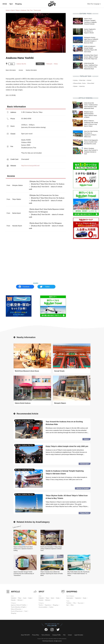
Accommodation (43, 607)
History (56, 64)
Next (63, 34)
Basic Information (11, 70)
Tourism (41, 605)
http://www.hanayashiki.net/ (30, 166)
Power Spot (82, 80)
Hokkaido (13, 598)
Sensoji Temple (59, 371)
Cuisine (51, 607)
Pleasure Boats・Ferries (80, 83)
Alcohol (89, 80)
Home (8, 10)
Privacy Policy (36, 635)
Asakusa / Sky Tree (21, 64)
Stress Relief (91, 83)
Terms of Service (46, 635)
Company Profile (56, 635)
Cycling (76, 80)
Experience (48, 605)
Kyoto (25, 598)
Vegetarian (78, 598)
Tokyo (17, 10)
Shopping (18, 4)
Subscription (70, 598)
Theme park (49, 64)
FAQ (64, 635)
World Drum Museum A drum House (27, 371)
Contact (70, 635)
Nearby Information (31, 70)
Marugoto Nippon (60, 403)
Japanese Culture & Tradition (19, 605)
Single (85, 598)
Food (26, 611)
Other (72, 605)
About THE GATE (25, 635)
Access (21, 70)
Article (5, 4)
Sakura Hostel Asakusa (23, 403)
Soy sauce (81, 603)
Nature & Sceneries (16, 609)
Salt (67, 605)
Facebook (26, 287)
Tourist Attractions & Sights (18, 607)
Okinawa (20, 600)
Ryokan (76, 86)
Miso (75, 603)
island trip (82, 86)
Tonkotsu (69, 603)
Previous (8, 34)
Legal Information (79, 635)
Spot (11, 4)
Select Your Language (93, 4)
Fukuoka (13, 600)
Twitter (47, 287)
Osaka (30, 598)
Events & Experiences (17, 611)
